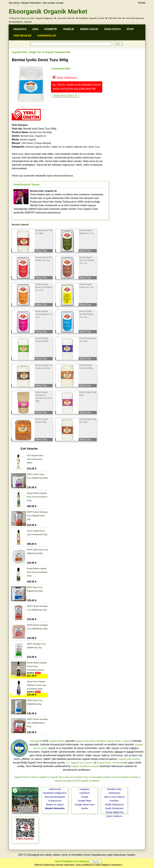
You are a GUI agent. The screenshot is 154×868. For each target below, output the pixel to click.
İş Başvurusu (55, 801)
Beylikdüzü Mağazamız (55, 793)
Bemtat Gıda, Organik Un (33, 136)
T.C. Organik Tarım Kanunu (80, 763)
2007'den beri (115, 18)
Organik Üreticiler (130, 777)
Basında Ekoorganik (55, 797)
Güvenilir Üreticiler (66, 18)
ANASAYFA (20, 29)
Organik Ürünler (111, 777)
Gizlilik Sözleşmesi (114, 804)
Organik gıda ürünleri (129, 759)
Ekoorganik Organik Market (48, 11)
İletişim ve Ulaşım (55, 804)
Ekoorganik (36, 741)
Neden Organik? (40, 777)
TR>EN (141, 3)
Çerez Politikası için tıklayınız (72, 861)
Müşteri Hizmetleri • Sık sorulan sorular (43, 3)
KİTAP (130, 29)
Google (85, 797)
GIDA (35, 29)
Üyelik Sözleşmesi (114, 808)
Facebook (85, 793)
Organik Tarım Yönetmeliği (110, 763)
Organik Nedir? (22, 777)
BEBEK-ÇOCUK (89, 29)
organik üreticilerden (86, 741)
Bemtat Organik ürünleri (38, 147)
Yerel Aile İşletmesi (135, 18)
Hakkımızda (55, 789)
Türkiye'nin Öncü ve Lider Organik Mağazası (31, 18)
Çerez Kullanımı (114, 816)
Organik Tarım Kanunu (61, 777)
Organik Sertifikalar (90, 781)
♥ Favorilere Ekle (61, 69)
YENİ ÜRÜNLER (22, 36)
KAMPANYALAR (47, 36)
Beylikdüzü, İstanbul (22, 22)
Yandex (85, 808)
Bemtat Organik (28, 139)
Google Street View (85, 804)
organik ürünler (114, 741)
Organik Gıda (19, 52)
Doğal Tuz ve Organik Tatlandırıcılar (50, 52)
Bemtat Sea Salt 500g (41, 132)
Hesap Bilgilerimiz (115, 812)
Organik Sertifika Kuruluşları (85, 766)
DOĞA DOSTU (113, 29)
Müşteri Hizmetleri (55, 808)
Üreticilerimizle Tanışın (26, 185)
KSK (76, 781)
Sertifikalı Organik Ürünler (92, 18)
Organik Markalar (63, 781)
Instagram (85, 789)
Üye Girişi (14, 3)
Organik (126, 741)
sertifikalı (101, 741)
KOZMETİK (51, 29)
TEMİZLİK (69, 29)
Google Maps (85, 801)
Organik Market (57, 741)
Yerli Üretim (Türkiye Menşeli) (36, 143)
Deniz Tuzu (94, 147)
